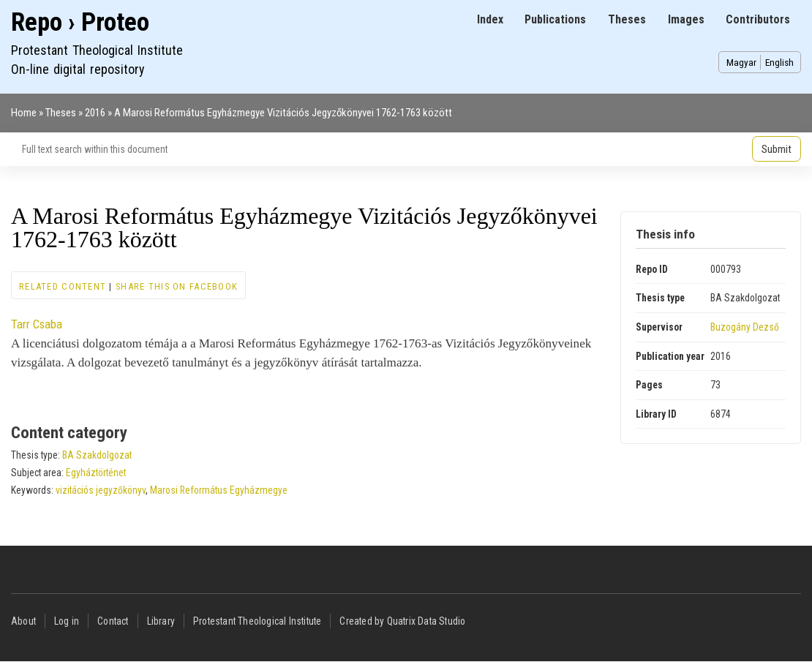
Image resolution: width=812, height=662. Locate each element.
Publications (555, 19)
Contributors (758, 19)
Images (686, 19)
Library (161, 621)
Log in (67, 621)
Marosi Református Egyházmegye (219, 490)
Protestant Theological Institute (257, 621)
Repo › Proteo (80, 22)
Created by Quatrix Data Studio (402, 621)
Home (24, 113)
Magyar (741, 62)
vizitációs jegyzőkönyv (101, 490)
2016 (95, 113)
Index (490, 19)
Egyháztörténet (96, 473)
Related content (63, 286)
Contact (113, 621)
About (23, 621)
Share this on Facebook (177, 286)
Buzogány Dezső (745, 327)
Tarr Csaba (37, 324)
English (779, 62)
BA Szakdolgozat (97, 455)
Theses (627, 19)
